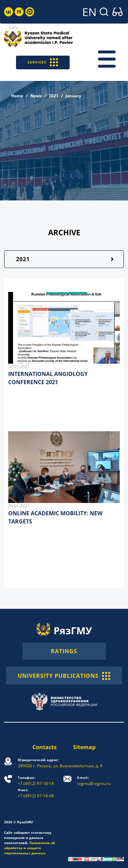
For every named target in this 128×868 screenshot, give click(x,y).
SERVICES (43, 62)
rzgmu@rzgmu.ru (94, 781)
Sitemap (84, 747)
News (36, 96)
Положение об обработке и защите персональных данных (30, 848)
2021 (54, 96)
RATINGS (64, 651)
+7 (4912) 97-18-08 (36, 793)
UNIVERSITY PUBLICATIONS (64, 675)
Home (17, 96)
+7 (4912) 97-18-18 (36, 781)
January (73, 96)
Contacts (45, 747)
